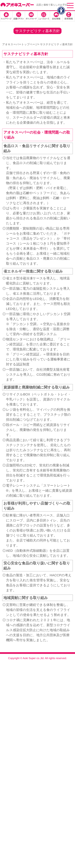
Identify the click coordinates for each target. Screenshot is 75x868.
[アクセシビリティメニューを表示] (61, 11)
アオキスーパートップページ (20, 44)
